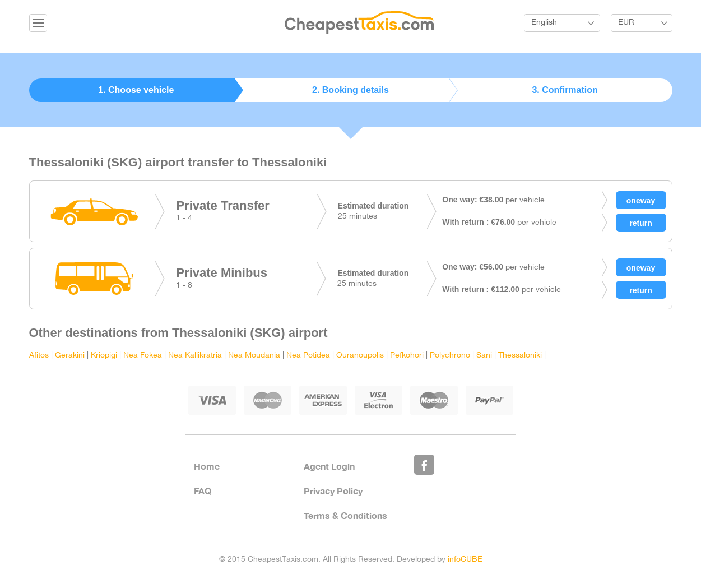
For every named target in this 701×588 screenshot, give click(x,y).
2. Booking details (350, 90)
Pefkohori (407, 356)
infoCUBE (465, 560)
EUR (626, 23)
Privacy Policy (333, 491)
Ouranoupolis (360, 356)
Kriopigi (104, 356)
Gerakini (70, 356)
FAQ (203, 491)
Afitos (39, 356)
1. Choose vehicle (136, 90)
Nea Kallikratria (195, 356)
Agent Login (329, 466)
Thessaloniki (520, 356)
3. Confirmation (565, 90)
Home (207, 466)
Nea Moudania (254, 356)
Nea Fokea (143, 356)
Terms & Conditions (345, 515)
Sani (484, 356)
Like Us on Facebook (424, 465)
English (544, 23)
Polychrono (450, 356)
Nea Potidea (308, 356)
